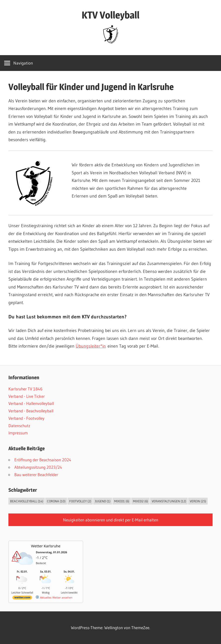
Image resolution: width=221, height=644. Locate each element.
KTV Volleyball (110, 15)
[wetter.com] (22, 598)
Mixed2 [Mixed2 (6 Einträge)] (141, 501)
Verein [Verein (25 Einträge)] (198, 501)
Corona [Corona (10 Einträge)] (56, 501)
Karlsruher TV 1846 (25, 389)
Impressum (18, 433)
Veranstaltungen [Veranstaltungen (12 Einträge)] (169, 501)
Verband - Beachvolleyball (31, 411)
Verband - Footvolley (26, 418)
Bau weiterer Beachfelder (36, 475)
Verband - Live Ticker (27, 396)
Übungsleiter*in (91, 346)
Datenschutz (19, 426)
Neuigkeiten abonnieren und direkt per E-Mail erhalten (111, 520)
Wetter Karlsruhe (46, 546)
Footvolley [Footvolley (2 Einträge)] (80, 501)
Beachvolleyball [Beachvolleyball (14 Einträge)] (27, 501)
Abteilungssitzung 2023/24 (38, 467)
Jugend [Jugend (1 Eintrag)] (103, 501)
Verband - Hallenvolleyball (31, 403)
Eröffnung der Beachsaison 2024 (43, 460)
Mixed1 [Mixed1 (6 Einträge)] (122, 501)
